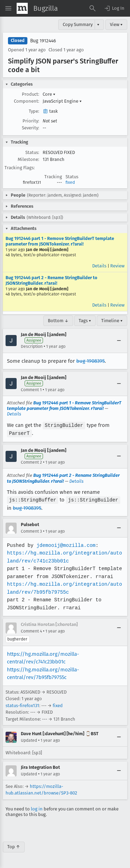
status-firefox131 (22, 704)
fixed (70, 182)
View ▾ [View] (116, 24)
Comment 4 (31, 630)
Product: (31, 94)
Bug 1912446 (43, 41)
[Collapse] (119, 341)
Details (99, 266)
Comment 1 (31, 390)
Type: (34, 111)
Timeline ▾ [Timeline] (112, 321)
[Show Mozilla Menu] (22, 8)
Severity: (31, 128)
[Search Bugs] (93, 8)
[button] (114, 8)
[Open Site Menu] (8, 8)
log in (37, 808)
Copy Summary (78, 24)
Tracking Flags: (20, 168)
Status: (32, 152)
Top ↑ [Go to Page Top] (14, 846)
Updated (29, 739)
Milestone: (28, 159)
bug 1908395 (90, 361)
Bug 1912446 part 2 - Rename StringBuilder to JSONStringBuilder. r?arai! (51, 280)
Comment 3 (31, 530)
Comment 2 (31, 462)
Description (32, 346)
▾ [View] (98, 24)
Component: (27, 101)
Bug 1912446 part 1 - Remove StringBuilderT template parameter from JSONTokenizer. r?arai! (60, 241)
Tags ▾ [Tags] (85, 321)
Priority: (31, 121)
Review (117, 266)
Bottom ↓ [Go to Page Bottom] (58, 321)
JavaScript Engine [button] (62, 101)
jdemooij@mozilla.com (65, 544)
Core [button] (49, 94)
